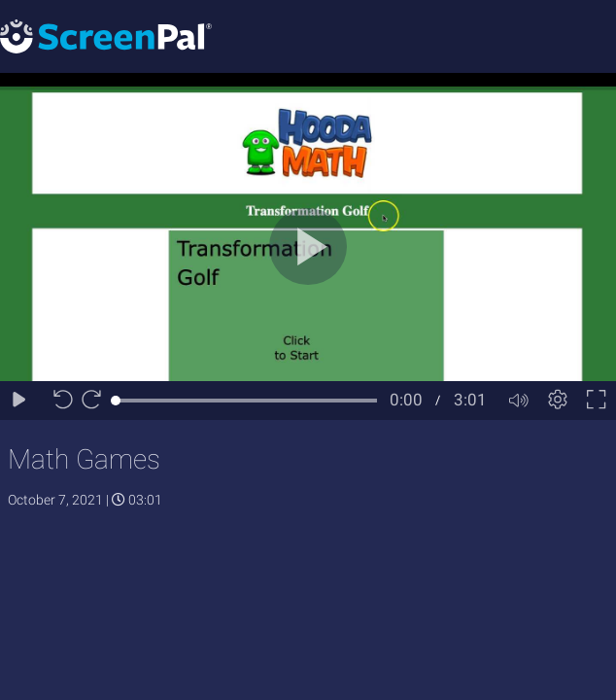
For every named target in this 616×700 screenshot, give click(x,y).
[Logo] (106, 35)
